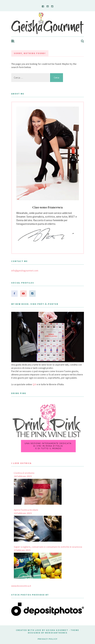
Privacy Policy (48, 639)
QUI (34, 384)
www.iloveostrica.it (21, 586)
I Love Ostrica (21, 463)
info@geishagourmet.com (25, 271)
